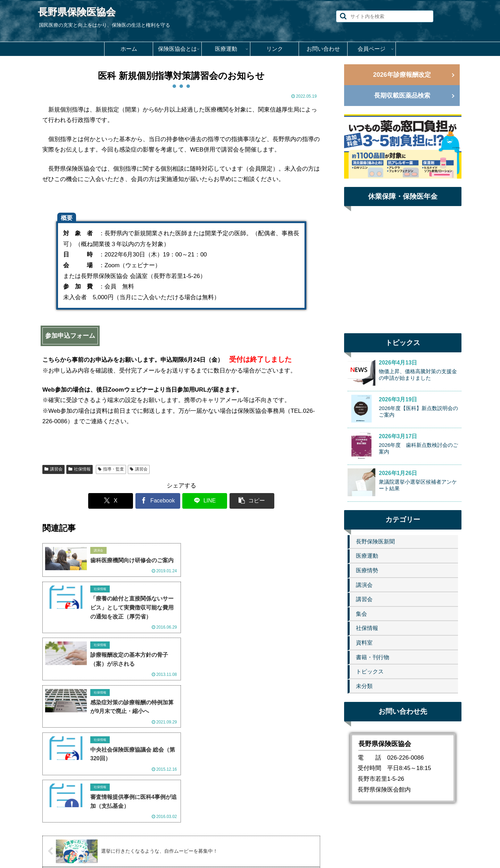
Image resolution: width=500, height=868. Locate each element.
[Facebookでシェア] (158, 501)
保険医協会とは (199, 846)
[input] (385, 16)
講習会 (53, 469)
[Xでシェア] (111, 501)
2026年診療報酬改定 (402, 75)
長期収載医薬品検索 (402, 96)
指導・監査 (111, 469)
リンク (262, 846)
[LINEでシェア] (205, 501)
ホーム (164, 846)
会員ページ (331, 846)
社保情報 (80, 469)
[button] (343, 16)
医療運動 (235, 846)
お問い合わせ (294, 846)
